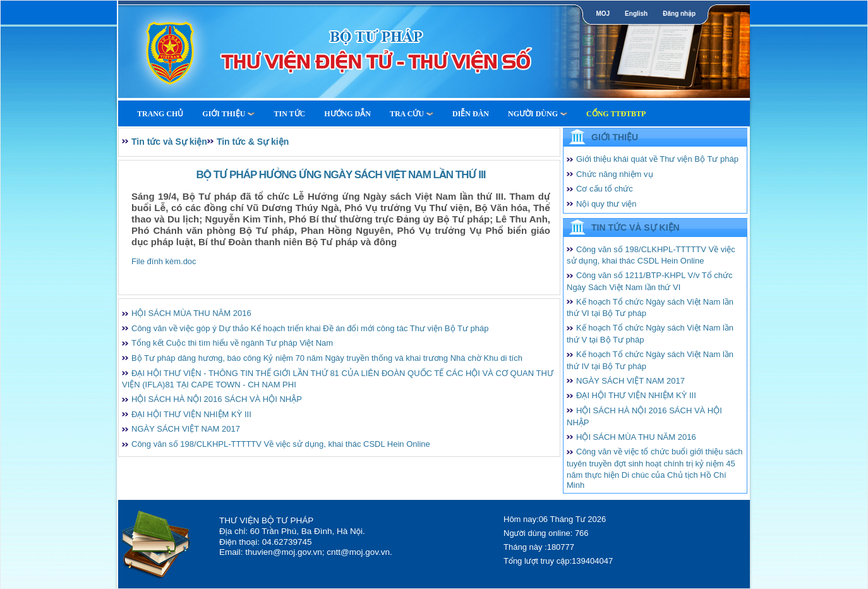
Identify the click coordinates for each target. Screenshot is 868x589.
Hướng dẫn (347, 114)
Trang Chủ (160, 114)
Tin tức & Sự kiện (253, 142)
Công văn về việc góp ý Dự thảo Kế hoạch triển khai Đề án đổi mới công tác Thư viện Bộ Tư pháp (310, 328)
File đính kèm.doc (164, 261)
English (636, 14)
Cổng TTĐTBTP (616, 114)
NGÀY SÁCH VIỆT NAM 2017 (186, 429)
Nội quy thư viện (606, 204)
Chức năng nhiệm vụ (615, 174)
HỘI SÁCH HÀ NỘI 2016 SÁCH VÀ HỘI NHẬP (217, 399)
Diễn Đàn (471, 114)
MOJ (603, 14)
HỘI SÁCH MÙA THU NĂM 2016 (191, 313)
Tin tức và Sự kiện (169, 142)
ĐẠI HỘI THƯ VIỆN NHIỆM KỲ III (191, 414)
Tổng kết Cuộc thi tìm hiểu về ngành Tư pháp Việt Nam (232, 343)
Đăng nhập (679, 14)
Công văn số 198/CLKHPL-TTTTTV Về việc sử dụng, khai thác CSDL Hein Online (281, 444)
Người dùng (538, 114)
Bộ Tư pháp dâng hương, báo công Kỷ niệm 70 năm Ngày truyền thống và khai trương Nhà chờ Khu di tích (327, 358)
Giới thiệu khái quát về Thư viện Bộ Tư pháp (657, 159)
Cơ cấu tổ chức (605, 189)
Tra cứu (412, 114)
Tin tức (289, 114)
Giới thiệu (228, 114)
